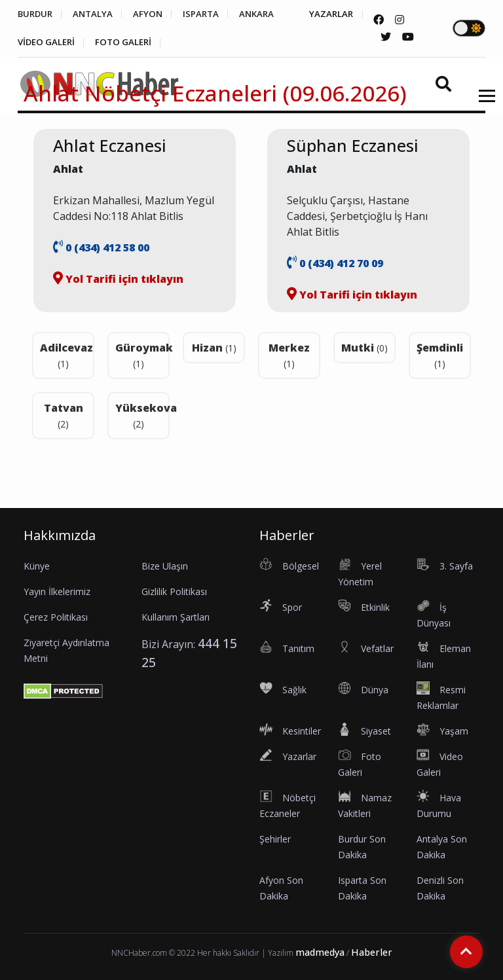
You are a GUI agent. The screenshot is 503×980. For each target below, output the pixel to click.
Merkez (289, 355)
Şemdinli (440, 355)
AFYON (157, 14)
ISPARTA (214, 14)
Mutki (364, 348)
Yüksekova (142, 415)
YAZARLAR (40, 43)
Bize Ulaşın (165, 566)
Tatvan (64, 415)
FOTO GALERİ (199, 43)
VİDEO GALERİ (116, 43)
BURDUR (36, 14)
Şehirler (275, 839)
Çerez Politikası (56, 617)
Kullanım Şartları (176, 617)
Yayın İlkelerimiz (57, 591)
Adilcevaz (66, 355)
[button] (482, 104)
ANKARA (274, 14)
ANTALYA (99, 14)
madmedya (320, 952)
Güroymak (142, 355)
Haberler (372, 952)
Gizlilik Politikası (174, 591)
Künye (37, 566)
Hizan (214, 348)
